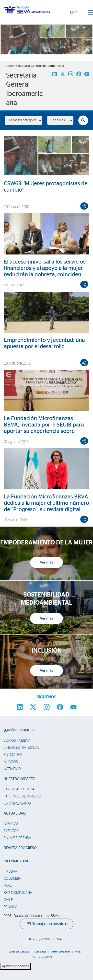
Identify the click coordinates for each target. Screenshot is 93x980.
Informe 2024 (16, 861)
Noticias (11, 824)
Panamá (11, 907)
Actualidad (15, 813)
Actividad (12, 769)
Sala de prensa (17, 838)
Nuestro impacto (20, 779)
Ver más (46, 562)
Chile (8, 900)
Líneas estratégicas (22, 748)
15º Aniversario (17, 803)
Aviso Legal (40, 952)
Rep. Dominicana (18, 893)
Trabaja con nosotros (47, 924)
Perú (8, 886)
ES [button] (72, 12)
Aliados (11, 762)
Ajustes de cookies (15, 966)
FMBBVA (10, 871)
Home (9, 66)
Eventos (11, 831)
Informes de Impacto (22, 796)
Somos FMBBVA (17, 741)
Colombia (12, 879)
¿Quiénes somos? (19, 730)
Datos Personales (61, 952)
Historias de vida (19, 789)
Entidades (13, 755)
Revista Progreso (20, 848)
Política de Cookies (18, 952)
